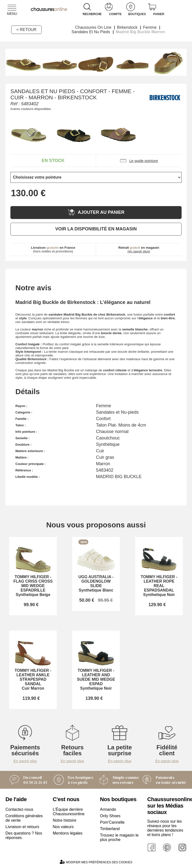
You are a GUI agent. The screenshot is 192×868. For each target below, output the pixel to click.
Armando (108, 809)
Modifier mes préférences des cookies (96, 862)
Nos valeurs (63, 827)
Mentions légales (68, 833)
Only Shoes (110, 816)
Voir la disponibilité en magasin (96, 229)
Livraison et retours (22, 827)
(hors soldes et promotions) (53, 249)
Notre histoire (65, 820)
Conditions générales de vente (24, 818)
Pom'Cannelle (112, 822)
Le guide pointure (139, 161)
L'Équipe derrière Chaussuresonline (69, 812)
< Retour (26, 30)
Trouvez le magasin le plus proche (119, 837)
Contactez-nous (19, 809)
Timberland (110, 829)
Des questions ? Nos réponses (24, 835)
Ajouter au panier (96, 212)
